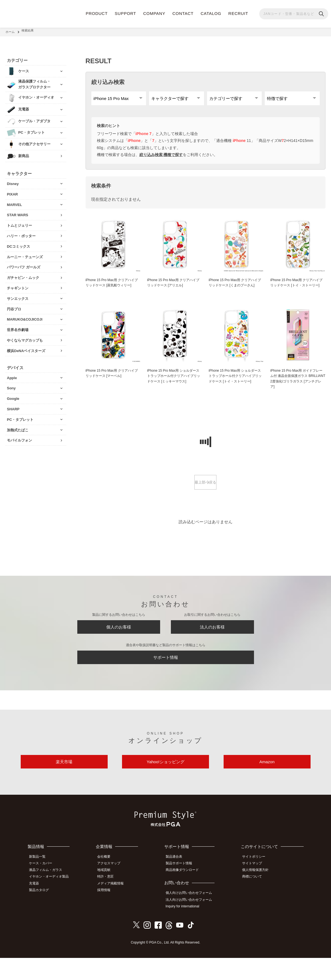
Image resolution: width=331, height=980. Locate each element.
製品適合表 (177, 882)
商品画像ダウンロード (185, 894)
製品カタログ (42, 913)
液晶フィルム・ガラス (48, 894)
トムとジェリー (19, 222)
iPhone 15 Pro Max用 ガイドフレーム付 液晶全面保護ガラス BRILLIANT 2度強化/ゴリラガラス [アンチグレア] (297, 390)
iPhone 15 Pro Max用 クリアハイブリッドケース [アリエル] (174, 287)
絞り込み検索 (108, 79)
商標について (255, 900)
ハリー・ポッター (21, 233)
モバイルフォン (19, 437)
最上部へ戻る (205, 495)
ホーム (10, 30)
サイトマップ (255, 888)
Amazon (267, 785)
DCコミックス (18, 243)
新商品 (24, 153)
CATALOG (211, 13)
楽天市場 (64, 785)
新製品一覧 (40, 882)
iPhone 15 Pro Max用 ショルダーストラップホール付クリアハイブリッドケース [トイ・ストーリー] (236, 387)
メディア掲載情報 (114, 907)
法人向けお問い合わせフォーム (192, 923)
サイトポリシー (256, 882)
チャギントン (18, 285)
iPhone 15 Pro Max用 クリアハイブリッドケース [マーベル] (112, 384)
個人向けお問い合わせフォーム (192, 917)
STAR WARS (18, 212)
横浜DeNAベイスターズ (26, 348)
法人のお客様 (212, 642)
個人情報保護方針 (258, 894)
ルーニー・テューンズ (25, 254)
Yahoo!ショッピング (165, 785)
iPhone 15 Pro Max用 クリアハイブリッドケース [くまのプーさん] (235, 287)
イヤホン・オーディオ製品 (52, 900)
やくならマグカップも (25, 337)
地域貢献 (108, 894)
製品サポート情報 (182, 888)
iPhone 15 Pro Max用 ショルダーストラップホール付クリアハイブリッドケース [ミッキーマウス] (174, 387)
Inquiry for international (186, 929)
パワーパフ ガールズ (24, 264)
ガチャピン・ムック (23, 275)
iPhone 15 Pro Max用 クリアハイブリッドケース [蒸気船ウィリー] (112, 287)
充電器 (37, 907)
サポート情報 (166, 676)
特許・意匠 (109, 900)
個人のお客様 (119, 642)
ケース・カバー (43, 888)
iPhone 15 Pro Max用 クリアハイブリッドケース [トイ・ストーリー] (297, 290)
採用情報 (108, 913)
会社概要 (108, 882)
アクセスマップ (113, 888)
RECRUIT (238, 13)
